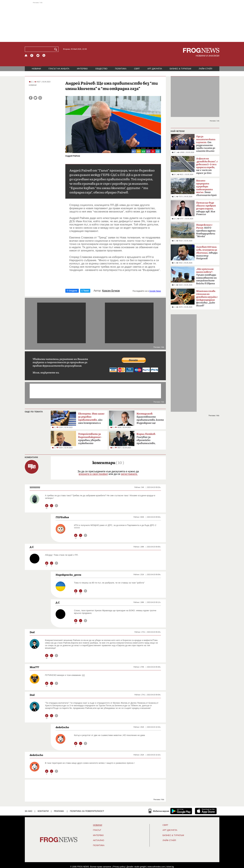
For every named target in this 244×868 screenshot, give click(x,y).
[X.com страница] (38, 55)
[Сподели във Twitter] (35, 98)
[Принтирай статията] (40, 98)
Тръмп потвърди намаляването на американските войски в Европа (206, 276)
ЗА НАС (29, 811)
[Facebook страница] (32, 55)
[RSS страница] (44, 55)
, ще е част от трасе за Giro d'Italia (207, 167)
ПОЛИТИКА (121, 69)
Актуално (99, 840)
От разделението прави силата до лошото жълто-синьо (206, 145)
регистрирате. (129, 474)
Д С (32, 547)
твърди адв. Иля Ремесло (206, 209)
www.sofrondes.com (156, 867)
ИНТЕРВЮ (82, 69)
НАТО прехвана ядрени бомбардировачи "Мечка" (206, 231)
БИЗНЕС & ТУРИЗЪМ (180, 69)
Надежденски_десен (68, 575)
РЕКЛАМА (59, 811)
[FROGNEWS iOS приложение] (206, 811)
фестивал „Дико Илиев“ (207, 298)
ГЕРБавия (62, 517)
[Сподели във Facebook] (31, 98)
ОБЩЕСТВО (101, 69)
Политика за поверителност (87, 811)
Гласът (97, 830)
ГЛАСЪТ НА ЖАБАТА (59, 69)
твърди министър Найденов (207, 253)
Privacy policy (119, 867)
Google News (155, 291)
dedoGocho (62, 727)
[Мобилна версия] (159, 811)
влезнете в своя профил (93, 474)
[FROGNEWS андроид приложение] (181, 811)
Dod (32, 632)
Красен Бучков (111, 291)
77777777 (35, 487)
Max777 (34, 667)
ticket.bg (170, 867)
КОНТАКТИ (43, 811)
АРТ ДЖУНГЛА (155, 69)
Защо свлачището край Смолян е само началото (206, 189)
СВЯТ (137, 69)
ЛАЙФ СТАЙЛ (205, 69)
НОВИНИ (36, 69)
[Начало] (26, 55)
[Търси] (56, 49)
